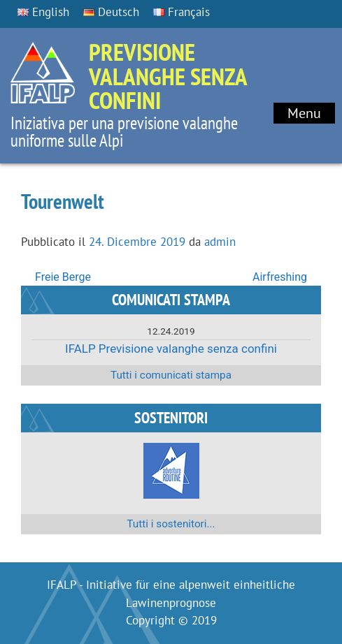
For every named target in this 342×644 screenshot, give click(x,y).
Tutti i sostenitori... (171, 524)
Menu (304, 113)
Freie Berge (63, 277)
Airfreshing (280, 277)
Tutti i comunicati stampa (171, 375)
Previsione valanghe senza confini (168, 76)
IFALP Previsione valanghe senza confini (171, 349)
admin (220, 242)
